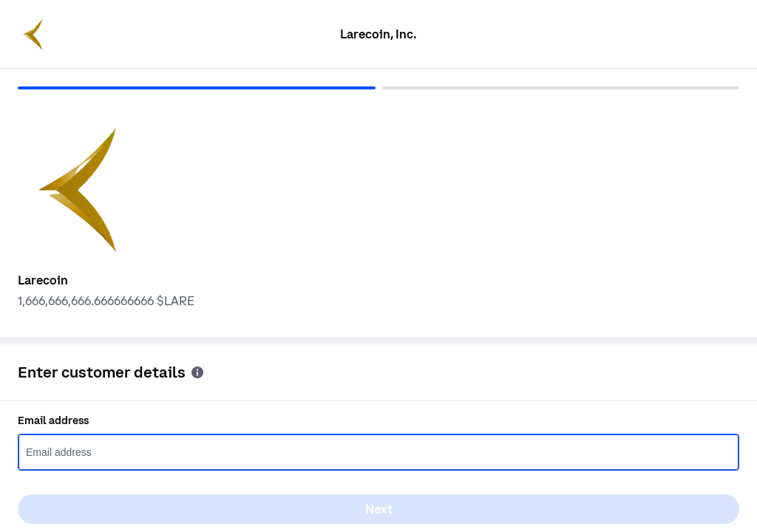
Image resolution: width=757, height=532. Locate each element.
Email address (53, 420)
